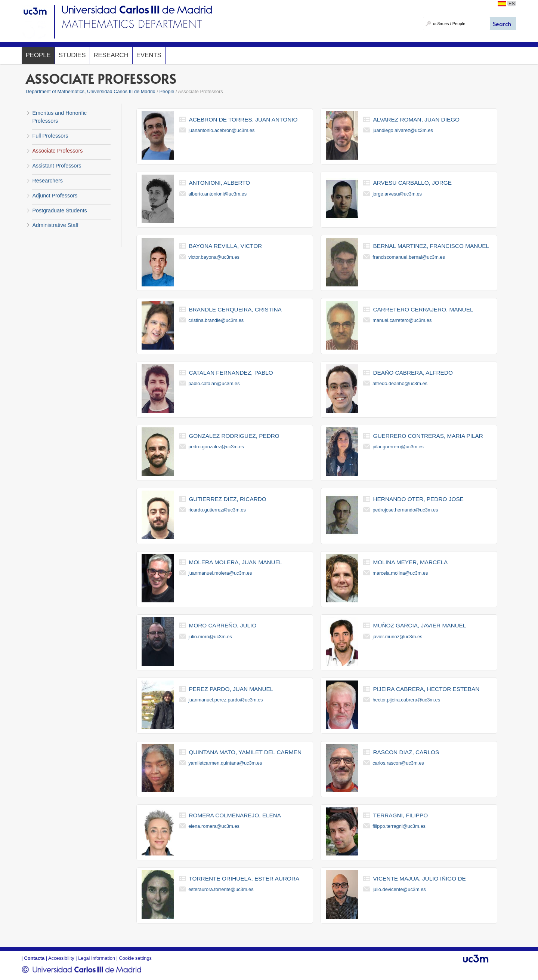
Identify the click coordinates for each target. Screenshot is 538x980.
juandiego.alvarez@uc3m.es (403, 130)
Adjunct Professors (55, 196)
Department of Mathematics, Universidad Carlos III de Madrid (91, 91)
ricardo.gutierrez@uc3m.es (217, 510)
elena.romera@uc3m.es (214, 826)
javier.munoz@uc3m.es (397, 637)
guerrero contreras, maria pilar (428, 436)
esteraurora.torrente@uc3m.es (221, 889)
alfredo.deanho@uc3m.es (400, 383)
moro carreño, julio (222, 625)
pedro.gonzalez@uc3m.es (216, 447)
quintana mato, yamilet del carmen (245, 752)
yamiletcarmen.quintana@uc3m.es (225, 763)
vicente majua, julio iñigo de (420, 878)
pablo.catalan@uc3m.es (214, 383)
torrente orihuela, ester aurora (244, 878)
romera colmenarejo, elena (235, 815)
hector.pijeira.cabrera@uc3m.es (406, 700)
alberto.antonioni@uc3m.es (217, 194)
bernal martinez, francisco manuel (431, 246)
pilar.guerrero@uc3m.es (398, 447)
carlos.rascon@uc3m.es (398, 763)
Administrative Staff (55, 225)
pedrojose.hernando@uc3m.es (405, 510)
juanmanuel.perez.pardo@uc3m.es (225, 700)
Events (149, 55)
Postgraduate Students (59, 211)
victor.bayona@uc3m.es (214, 257)
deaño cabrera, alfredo (413, 373)
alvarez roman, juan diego (417, 119)
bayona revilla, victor (225, 246)
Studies (72, 55)
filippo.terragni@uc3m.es (399, 826)
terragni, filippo (401, 815)
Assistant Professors (57, 166)
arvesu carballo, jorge (413, 183)
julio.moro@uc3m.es (210, 637)
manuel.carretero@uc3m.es (402, 320)
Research (111, 55)
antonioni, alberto (219, 183)
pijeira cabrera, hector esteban (426, 689)
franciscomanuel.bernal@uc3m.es (409, 257)
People (38, 55)
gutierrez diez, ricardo (227, 499)
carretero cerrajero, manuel (423, 309)
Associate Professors (57, 151)
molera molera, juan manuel (235, 562)
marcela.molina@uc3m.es (400, 573)
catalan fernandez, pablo (231, 373)
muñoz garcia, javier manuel (420, 625)
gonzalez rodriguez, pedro (234, 436)
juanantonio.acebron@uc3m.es (221, 130)
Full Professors (50, 136)
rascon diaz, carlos (406, 752)
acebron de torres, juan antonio (243, 119)
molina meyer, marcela (411, 562)
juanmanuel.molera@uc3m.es (220, 573)
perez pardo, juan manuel (231, 689)
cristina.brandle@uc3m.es (216, 320)
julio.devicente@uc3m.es (399, 889)
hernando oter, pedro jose (418, 499)
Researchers (47, 181)
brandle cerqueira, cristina (235, 309)
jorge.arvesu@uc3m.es (397, 194)
